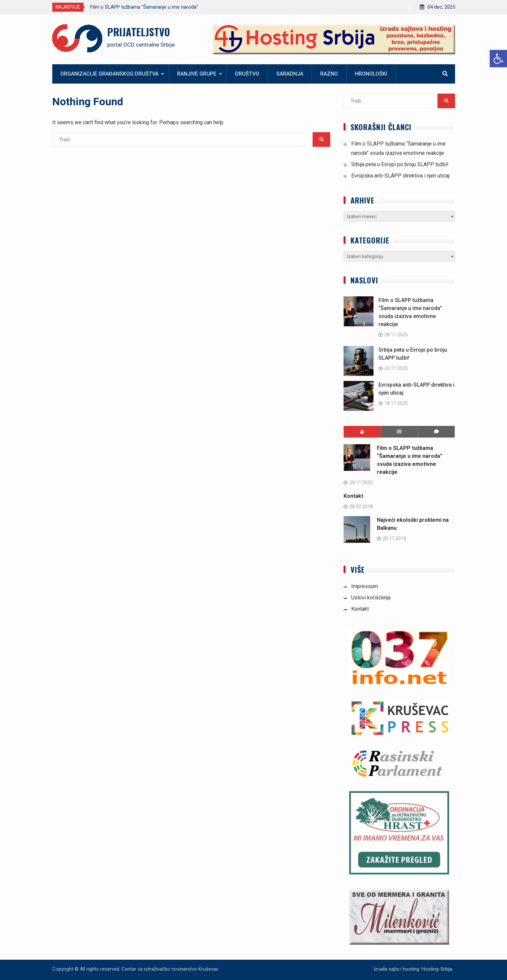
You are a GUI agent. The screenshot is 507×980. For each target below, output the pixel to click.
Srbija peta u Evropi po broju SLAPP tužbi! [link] (400, 164)
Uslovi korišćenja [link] (371, 598)
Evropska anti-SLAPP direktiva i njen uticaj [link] (400, 176)
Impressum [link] (365, 586)
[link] (498, 59)
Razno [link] (329, 74)
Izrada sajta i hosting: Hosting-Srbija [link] (413, 969)
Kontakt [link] (353, 496)
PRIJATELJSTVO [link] (138, 32)
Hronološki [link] (371, 74)
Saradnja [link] (290, 74)
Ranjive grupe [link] (197, 74)
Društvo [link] (247, 74)
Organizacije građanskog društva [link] (109, 74)
